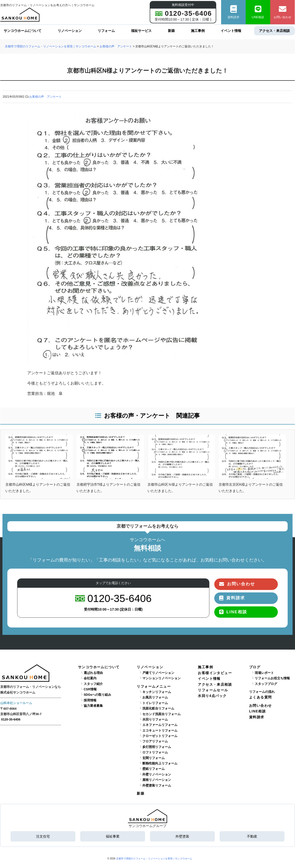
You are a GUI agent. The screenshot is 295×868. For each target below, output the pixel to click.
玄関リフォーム (154, 758)
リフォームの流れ (262, 692)
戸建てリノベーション (158, 673)
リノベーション (70, 31)
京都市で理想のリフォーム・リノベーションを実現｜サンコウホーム (154, 859)
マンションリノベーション (161, 678)
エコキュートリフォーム (160, 731)
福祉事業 (113, 836)
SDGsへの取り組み (97, 695)
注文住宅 (43, 836)
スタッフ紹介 (93, 684)
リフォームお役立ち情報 (272, 678)
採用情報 (90, 700)
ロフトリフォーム (155, 752)
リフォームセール (213, 690)
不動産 (252, 836)
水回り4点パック (212, 696)
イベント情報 (231, 31)
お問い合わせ (282, 12)
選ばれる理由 (93, 673)
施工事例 (198, 31)
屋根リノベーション (157, 780)
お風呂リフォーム (155, 697)
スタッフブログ (266, 684)
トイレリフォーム (155, 703)
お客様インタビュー (215, 673)
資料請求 (233, 12)
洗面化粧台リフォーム (158, 708)
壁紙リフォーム (154, 769)
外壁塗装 (182, 836)
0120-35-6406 (11, 720)
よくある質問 (260, 697)
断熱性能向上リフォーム (160, 763)
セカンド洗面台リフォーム (161, 714)
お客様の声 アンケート (45, 97)
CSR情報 (90, 689)
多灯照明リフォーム (157, 747)
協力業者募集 (93, 706)
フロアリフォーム (155, 741)
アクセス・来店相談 (274, 31)
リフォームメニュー (154, 686)
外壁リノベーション (157, 775)
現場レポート (264, 673)
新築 (171, 31)
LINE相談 (258, 12)
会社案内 (90, 678)
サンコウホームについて (23, 31)
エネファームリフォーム (160, 725)
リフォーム (106, 31)
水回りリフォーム (155, 720)
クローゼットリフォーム (160, 736)
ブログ (255, 667)
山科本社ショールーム (16, 703)
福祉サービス (141, 31)
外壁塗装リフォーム (157, 786)
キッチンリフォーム (157, 692)
